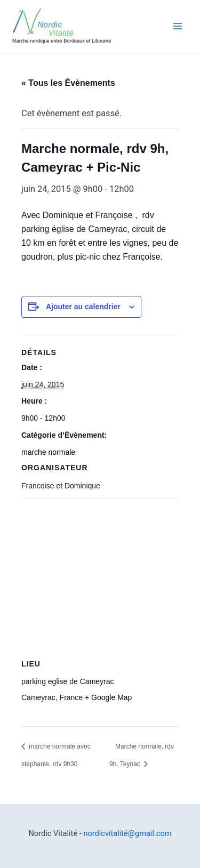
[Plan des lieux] (100, 576)
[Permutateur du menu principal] (177, 26)
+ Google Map (108, 697)
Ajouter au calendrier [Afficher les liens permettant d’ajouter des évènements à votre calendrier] (83, 307)
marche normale (48, 452)
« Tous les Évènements (68, 83)
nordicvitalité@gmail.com (127, 833)
